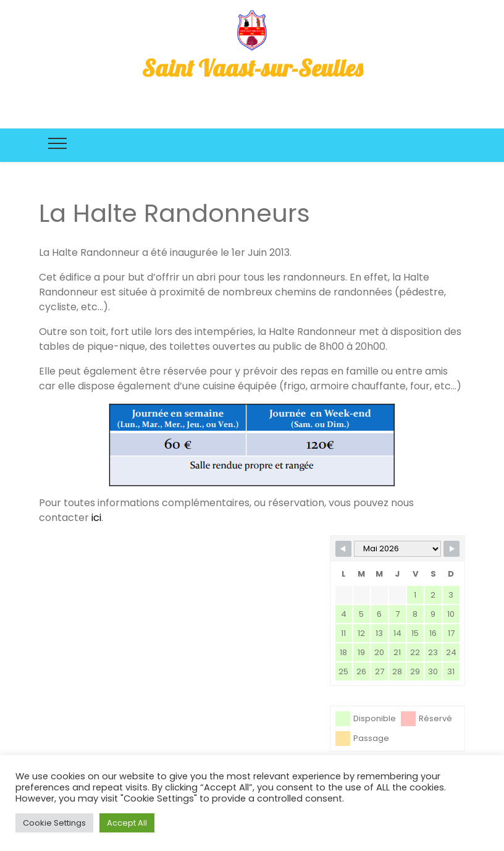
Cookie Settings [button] (54, 823)
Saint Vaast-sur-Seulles (252, 68)
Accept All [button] (127, 823)
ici (96, 518)
